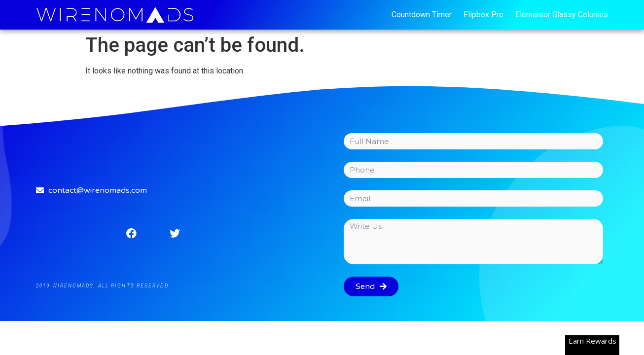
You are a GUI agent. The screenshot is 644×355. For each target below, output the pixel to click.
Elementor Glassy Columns (562, 15)
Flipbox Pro (483, 15)
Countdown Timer (422, 15)
